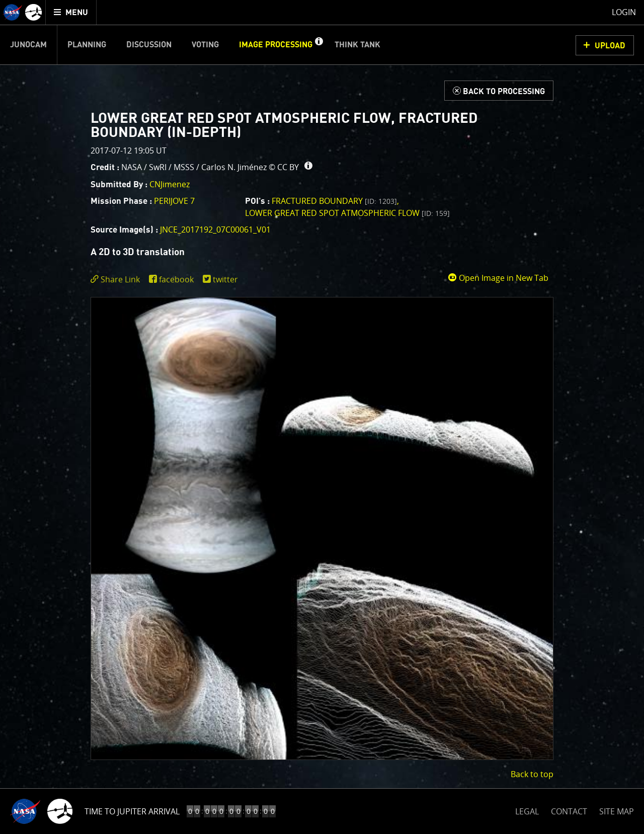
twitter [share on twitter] (225, 279)
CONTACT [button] (569, 811)
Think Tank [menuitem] (357, 45)
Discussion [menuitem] (149, 45)
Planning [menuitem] (87, 45)
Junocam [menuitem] (28, 45)
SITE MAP (617, 811)
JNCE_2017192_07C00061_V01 (215, 230)
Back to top (532, 774)
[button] (318, 45)
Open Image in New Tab (498, 278)
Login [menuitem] (624, 12)
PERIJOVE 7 (174, 201)
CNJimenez (170, 184)
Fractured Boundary (334, 201)
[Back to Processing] (499, 91)
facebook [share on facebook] (176, 279)
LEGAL (527, 810)
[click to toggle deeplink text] (117, 280)
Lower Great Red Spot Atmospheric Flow (347, 213)
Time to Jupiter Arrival (132, 811)
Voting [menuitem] (205, 45)
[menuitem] (71, 12)
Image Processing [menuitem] (276, 45)
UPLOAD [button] (610, 46)
